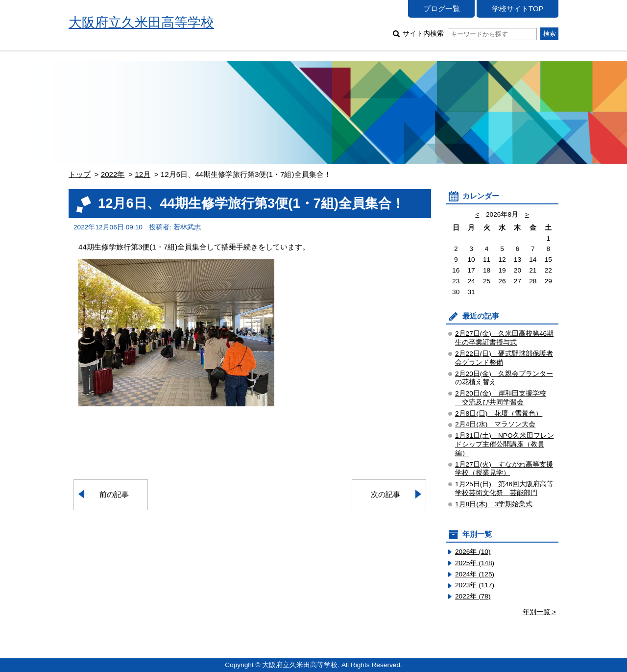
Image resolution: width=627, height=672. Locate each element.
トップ (80, 174)
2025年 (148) (475, 563)
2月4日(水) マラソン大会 (495, 424)
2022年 (113, 174)
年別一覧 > (539, 612)
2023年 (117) (475, 585)
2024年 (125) (475, 574)
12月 (143, 174)
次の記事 (386, 494)
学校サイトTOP (518, 9)
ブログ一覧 (442, 9)
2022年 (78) (473, 596)
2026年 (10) (473, 552)
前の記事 (114, 494)
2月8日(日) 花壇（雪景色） (499, 413)
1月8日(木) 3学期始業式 (494, 504)
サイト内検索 (470, 34)
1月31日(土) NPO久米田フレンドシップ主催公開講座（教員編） (505, 444)
